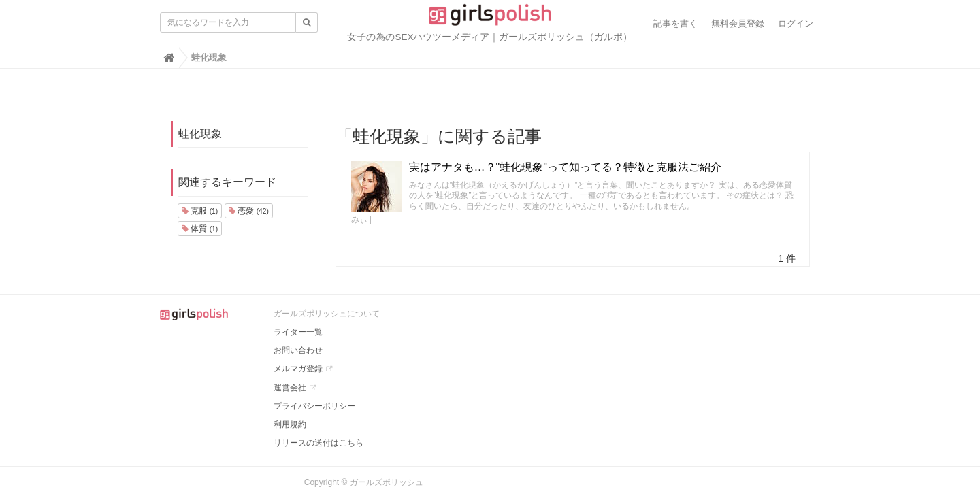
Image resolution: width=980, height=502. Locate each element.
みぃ (359, 220)
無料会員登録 (738, 23)
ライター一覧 (298, 332)
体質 (200, 229)
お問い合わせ (298, 350)
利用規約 (290, 424)
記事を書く (675, 23)
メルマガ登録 (298, 369)
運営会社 (290, 388)
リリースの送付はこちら (318, 443)
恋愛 (249, 211)
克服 (200, 211)
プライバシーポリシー (314, 406)
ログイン (796, 23)
